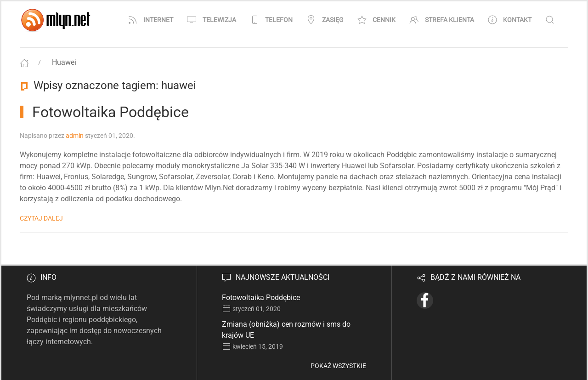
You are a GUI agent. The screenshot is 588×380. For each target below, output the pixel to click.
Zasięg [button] (325, 20)
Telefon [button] (271, 20)
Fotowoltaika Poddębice (261, 298)
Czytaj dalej (41, 218)
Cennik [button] (377, 20)
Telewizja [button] (212, 20)
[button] (550, 20)
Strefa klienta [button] (442, 20)
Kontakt (510, 20)
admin (75, 136)
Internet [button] (151, 20)
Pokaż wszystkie (338, 366)
